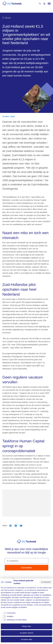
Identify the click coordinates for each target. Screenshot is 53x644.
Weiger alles (26, 626)
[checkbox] (8, 613)
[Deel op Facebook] (11, 526)
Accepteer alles (27, 639)
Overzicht (46, 582)
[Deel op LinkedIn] (16, 526)
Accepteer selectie (26, 633)
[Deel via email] (21, 526)
